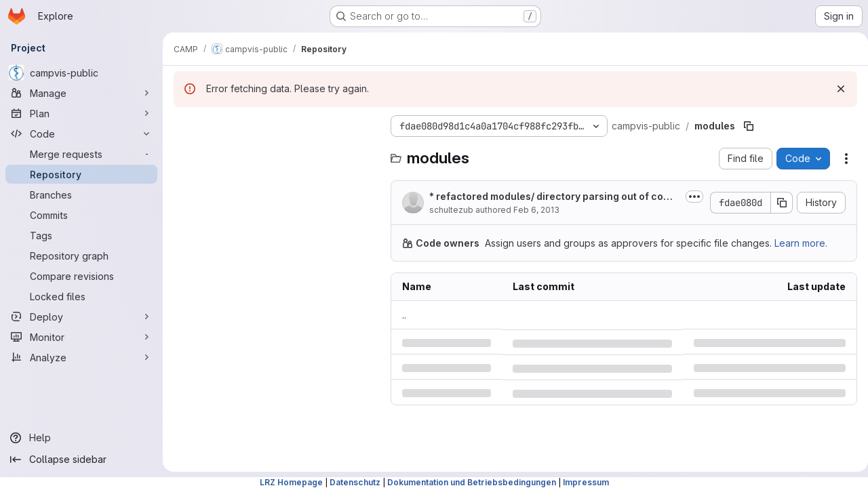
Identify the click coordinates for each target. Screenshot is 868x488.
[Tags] (81, 235)
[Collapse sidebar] (81, 460)
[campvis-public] (81, 73)
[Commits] (81, 215)
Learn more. (801, 243)
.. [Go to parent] (404, 315)
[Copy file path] (749, 126)
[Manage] (81, 93)
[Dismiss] (835, 89)
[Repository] (81, 174)
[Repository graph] (81, 256)
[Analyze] (81, 357)
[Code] (81, 134)
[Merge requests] (81, 154)
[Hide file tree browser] (184, 126)
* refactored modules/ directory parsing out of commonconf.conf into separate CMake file (550, 197)
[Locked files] (81, 296)
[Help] (81, 438)
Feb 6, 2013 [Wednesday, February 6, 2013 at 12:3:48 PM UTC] (536, 210)
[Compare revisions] (81, 276)
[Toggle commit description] (689, 197)
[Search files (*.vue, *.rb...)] (275, 153)
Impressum (586, 482)
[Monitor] (81, 337)
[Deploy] (81, 317)
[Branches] (81, 195)
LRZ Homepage (291, 482)
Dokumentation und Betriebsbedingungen (472, 482)
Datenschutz (355, 482)
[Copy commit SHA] (776, 203)
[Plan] (81, 113)
